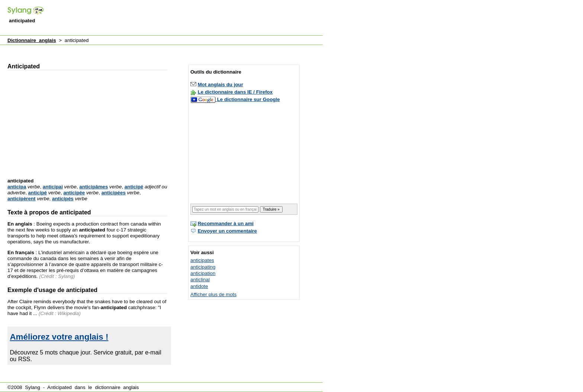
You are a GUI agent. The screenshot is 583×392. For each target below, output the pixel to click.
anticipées (114, 193)
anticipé (134, 187)
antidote (199, 286)
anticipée (74, 193)
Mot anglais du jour (220, 85)
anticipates (202, 260)
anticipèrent (22, 199)
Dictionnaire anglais (32, 40)
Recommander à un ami (226, 223)
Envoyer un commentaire (227, 231)
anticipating (203, 267)
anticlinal (200, 280)
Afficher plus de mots (213, 294)
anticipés (63, 199)
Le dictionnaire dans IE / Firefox (235, 92)
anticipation (203, 273)
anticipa (17, 187)
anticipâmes (94, 187)
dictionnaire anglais (117, 387)
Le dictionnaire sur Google (249, 99)
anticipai (53, 187)
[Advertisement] (187, 18)
